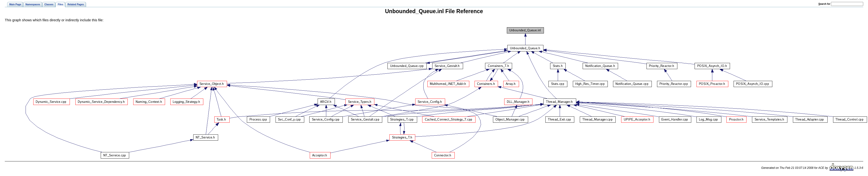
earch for (824, 4)
